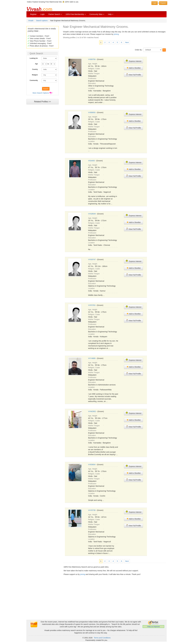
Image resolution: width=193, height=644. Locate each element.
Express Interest (133, 61)
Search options (42, 21)
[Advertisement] (42, 153)
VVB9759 (92, 59)
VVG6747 (92, 259)
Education (92, 83)
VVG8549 (92, 214)
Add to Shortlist (134, 68)
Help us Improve (153, 627)
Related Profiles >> (42, 102)
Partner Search (55, 14)
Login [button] (155, 3)
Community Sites (97, 14)
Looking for (34, 58)
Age (36, 64)
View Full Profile (134, 75)
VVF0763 (92, 305)
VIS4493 (91, 161)
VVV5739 (92, 510)
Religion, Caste (94, 69)
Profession (92, 78)
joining (116, 34)
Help (111, 14)
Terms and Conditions (102, 638)
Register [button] (163, 3)
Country (35, 69)
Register (33, 14)
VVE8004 (92, 465)
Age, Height (93, 64)
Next (127, 42)
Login (42, 14)
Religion (35, 75)
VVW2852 (92, 411)
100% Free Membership (76, 14)
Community (34, 80)
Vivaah (31, 21)
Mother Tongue (94, 74)
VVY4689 (92, 358)
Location (91, 88)
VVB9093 (92, 112)
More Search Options (41, 93)
